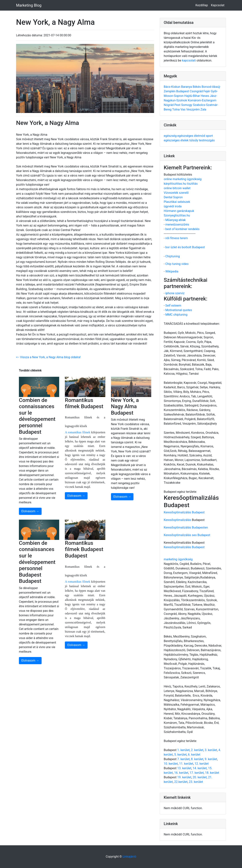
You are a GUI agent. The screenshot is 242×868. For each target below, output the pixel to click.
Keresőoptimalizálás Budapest (184, 512)
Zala (203, 109)
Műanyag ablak (175, 220)
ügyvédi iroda (173, 206)
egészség (171, 136)
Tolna (176, 109)
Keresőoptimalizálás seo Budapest (187, 535)
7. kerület (183, 759)
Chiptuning (173, 256)
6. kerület (194, 755)
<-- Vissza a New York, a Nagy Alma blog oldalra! (48, 357)
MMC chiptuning (176, 315)
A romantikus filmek (78, 432)
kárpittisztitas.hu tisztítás (181, 184)
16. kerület (181, 773)
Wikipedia (172, 271)
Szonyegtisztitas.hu (177, 215)
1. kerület (183, 750)
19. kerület (184, 777)
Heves (205, 96)
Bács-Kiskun (172, 87)
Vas (183, 109)
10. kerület (171, 764)
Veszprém (193, 109)
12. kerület (202, 764)
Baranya (187, 87)
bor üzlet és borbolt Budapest (185, 247)
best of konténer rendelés (182, 229)
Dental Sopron (173, 197)
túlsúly (194, 140)
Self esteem (173, 306)
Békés (197, 87)
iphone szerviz (175, 293)
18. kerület (212, 773)
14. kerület (200, 768)
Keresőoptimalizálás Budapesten (186, 527)
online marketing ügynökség (183, 179)
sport (209, 136)
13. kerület (184, 768)
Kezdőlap (202, 5)
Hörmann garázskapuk (179, 211)
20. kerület (200, 777)
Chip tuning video (177, 264)
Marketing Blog (29, 5)
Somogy (187, 105)
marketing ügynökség (178, 559)
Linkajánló (129, 857)
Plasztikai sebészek (177, 202)
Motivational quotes (179, 310)
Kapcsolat (218, 5)
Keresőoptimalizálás (177, 520)
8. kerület (197, 759)
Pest (178, 105)
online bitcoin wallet (177, 188)
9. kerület (211, 759)
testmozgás (207, 140)
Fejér (207, 91)
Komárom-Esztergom (202, 100)
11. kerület (186, 764)
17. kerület (197, 773)
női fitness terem (176, 238)
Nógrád (169, 105)
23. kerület (196, 782)
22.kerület (181, 782)
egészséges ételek (176, 140)
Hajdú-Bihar (193, 96)
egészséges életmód (192, 136)
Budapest (183, 91)
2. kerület (197, 750)
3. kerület (211, 750)
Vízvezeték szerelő (176, 193)
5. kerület (180, 755)
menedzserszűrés (177, 225)
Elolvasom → (30, 511)
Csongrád (197, 91)
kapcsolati (189, 60)
